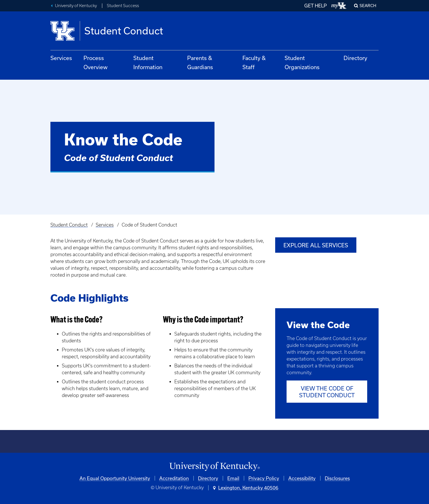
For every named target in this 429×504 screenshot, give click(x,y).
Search (368, 6)
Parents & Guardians (200, 62)
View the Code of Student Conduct (327, 392)
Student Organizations (302, 62)
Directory (355, 58)
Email (233, 478)
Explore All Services (316, 245)
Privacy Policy (264, 478)
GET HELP (315, 6)
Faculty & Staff (254, 62)
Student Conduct (69, 225)
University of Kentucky (76, 6)
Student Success (123, 6)
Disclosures (337, 478)
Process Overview (96, 62)
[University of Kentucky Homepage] (215, 467)
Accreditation (174, 478)
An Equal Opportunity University (115, 478)
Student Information (148, 62)
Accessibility (302, 478)
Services (61, 58)
